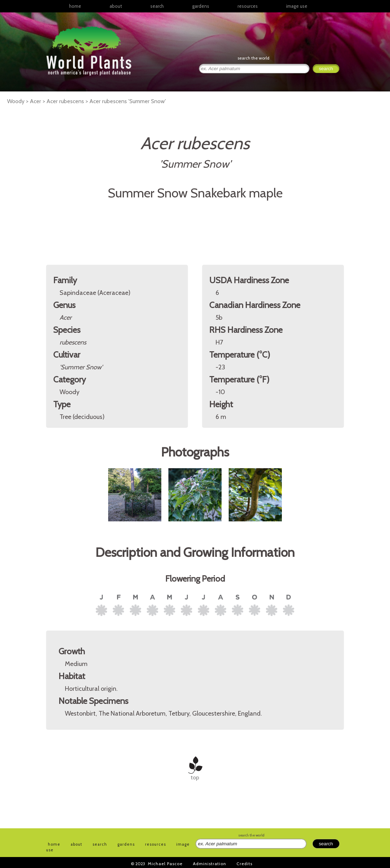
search (157, 6)
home (75, 6)
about (116, 6)
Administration (210, 864)
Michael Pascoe (165, 864)
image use (297, 6)
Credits (244, 864)
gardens (201, 6)
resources (155, 844)
